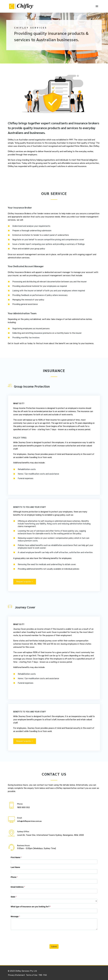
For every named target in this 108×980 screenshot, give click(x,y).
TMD (40, 975)
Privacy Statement (17, 975)
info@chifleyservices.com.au (29, 821)
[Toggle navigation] (97, 6)
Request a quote (25, 582)
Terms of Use (32, 975)
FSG (45, 975)
